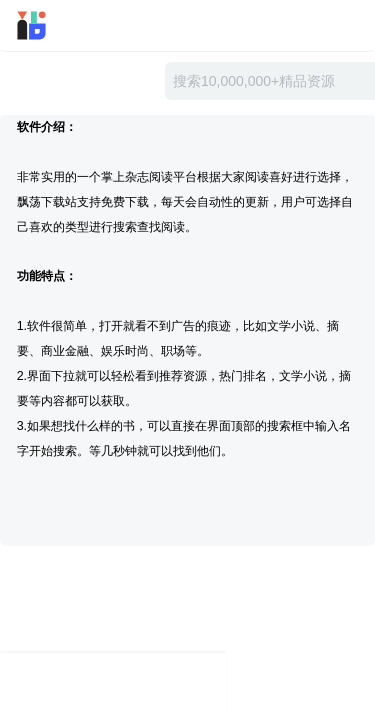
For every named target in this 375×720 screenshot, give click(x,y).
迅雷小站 (58, 25)
